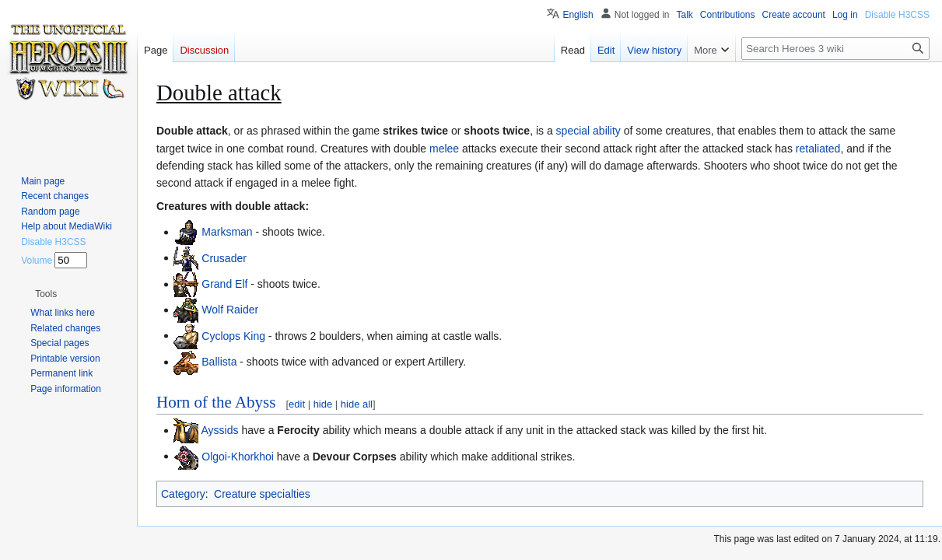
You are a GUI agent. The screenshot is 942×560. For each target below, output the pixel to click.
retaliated (818, 149)
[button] (46, 294)
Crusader (224, 257)
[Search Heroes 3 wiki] (835, 49)
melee (444, 149)
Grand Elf (224, 284)
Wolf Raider (230, 310)
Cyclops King (233, 335)
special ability (588, 131)
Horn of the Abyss (216, 402)
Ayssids (220, 430)
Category (183, 494)
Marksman (227, 232)
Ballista (219, 362)
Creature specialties (262, 494)
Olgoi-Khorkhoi (238, 456)
